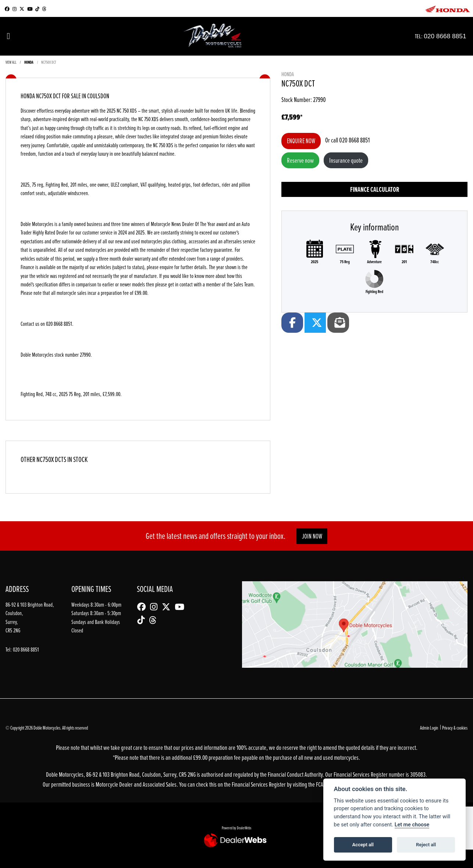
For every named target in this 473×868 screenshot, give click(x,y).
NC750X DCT (49, 62)
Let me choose (412, 825)
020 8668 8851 (452, 36)
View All (11, 62)
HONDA (29, 62)
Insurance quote (346, 160)
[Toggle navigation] (8, 36)
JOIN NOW (312, 536)
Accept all (363, 845)
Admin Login (429, 728)
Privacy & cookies (455, 728)
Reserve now (300, 160)
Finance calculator (375, 189)
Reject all (426, 845)
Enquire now (301, 141)
